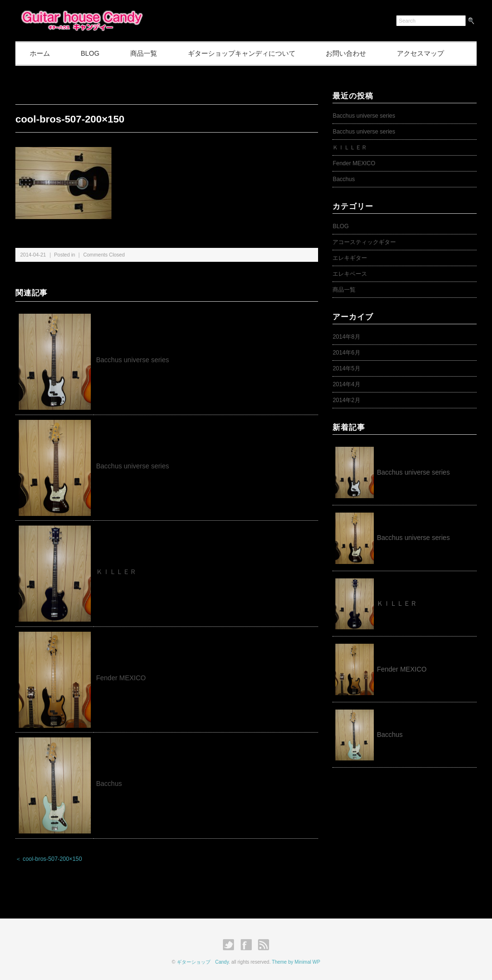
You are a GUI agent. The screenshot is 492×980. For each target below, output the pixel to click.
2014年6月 (346, 353)
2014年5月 (346, 368)
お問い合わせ (346, 53)
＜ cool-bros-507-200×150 (49, 859)
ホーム (40, 53)
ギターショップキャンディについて (242, 53)
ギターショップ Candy (203, 962)
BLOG (90, 53)
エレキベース (350, 274)
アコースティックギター (364, 242)
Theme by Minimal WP (296, 962)
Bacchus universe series (133, 360)
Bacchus (109, 784)
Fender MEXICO (121, 678)
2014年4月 (346, 384)
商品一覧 (144, 53)
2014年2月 (346, 400)
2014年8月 (346, 337)
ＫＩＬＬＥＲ (120, 572)
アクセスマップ (420, 53)
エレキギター (350, 258)
